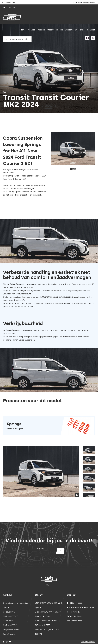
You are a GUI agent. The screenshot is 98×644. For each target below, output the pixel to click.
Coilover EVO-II (10, 621)
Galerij (51, 30)
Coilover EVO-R (10, 612)
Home (23, 30)
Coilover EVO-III (11, 616)
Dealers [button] (69, 30)
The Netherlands (74, 621)
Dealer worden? (88, 642)
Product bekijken (16, 429)
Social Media (9, 634)
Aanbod (32, 30)
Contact (91, 30)
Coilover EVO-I (10, 625)
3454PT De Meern (75, 616)
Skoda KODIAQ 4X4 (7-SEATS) (48, 612)
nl (10, 8)
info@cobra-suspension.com (82, 607)
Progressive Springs (12, 630)
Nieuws (60, 30)
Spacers (41, 30)
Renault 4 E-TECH (43, 616)
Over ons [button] (80, 30)
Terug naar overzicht (18, 39)
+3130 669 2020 (75, 603)
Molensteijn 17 (73, 612)
